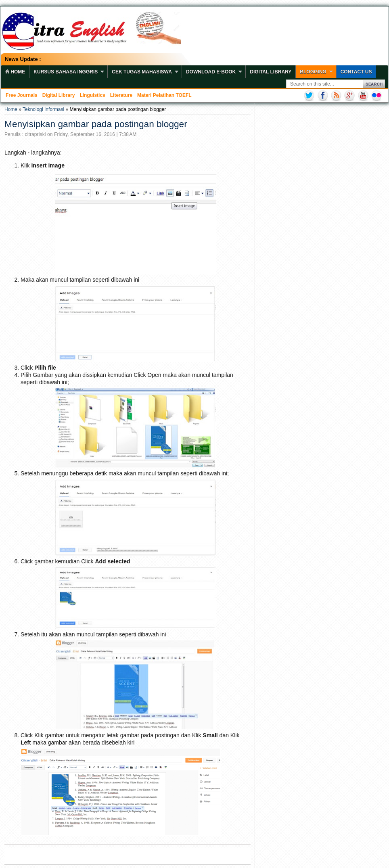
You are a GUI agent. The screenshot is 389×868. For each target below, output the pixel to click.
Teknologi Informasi (43, 109)
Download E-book (211, 72)
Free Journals (22, 95)
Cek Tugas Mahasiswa (142, 72)
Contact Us (356, 72)
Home (11, 109)
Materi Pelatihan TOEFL (164, 95)
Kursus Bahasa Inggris (66, 72)
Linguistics (92, 95)
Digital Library (271, 72)
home (15, 72)
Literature (121, 95)
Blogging (313, 72)
